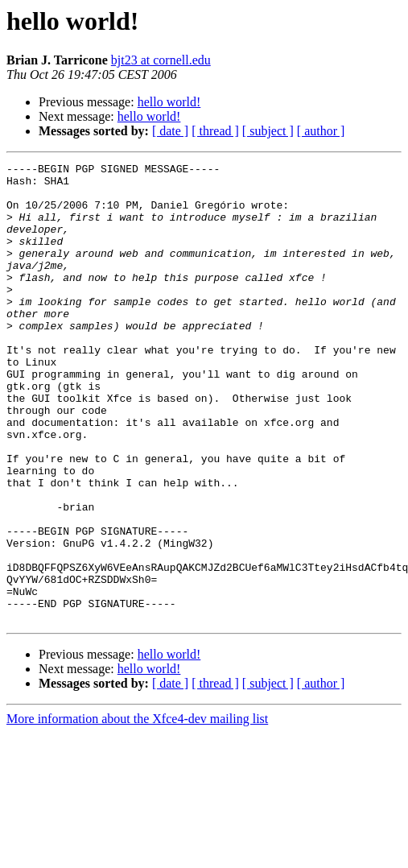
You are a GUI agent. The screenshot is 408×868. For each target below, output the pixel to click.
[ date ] (170, 131)
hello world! (169, 102)
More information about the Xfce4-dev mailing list (137, 810)
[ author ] (321, 131)
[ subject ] (268, 131)
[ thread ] (215, 131)
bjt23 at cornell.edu (161, 60)
